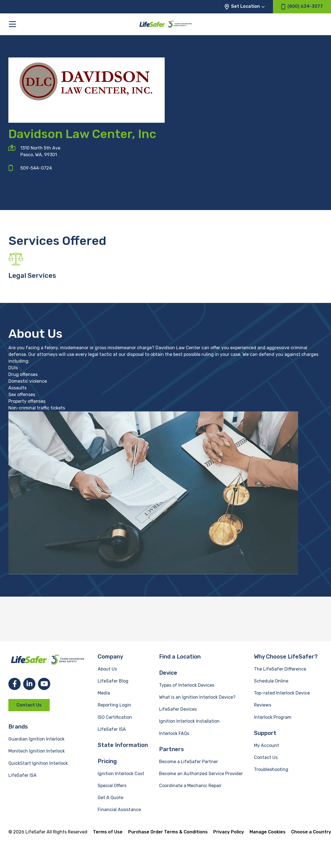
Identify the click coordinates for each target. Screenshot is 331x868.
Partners (172, 749)
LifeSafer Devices (178, 709)
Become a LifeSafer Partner (189, 762)
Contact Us (29, 705)
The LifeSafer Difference (280, 669)
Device (168, 673)
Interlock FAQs (174, 733)
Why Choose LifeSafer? (286, 657)
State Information (123, 745)
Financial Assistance (119, 810)
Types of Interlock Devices (187, 685)
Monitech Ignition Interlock (37, 751)
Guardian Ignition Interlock (36, 739)
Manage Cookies (268, 832)
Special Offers (112, 786)
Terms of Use (108, 832)
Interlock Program (273, 717)
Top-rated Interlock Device (282, 693)
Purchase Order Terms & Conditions (168, 832)
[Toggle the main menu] (12, 24)
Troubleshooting (271, 769)
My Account (267, 745)
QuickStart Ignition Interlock (38, 763)
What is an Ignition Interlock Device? (197, 697)
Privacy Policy (229, 832)
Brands (18, 727)
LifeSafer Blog (113, 681)
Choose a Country (311, 832)
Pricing (107, 761)
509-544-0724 (36, 168)
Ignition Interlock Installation (189, 721)
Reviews (263, 705)
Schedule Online (271, 681)
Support (265, 733)
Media (104, 693)
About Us (107, 669)
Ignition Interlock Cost (121, 774)
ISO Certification (115, 717)
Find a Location (180, 657)
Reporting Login (114, 705)
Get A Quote (111, 798)
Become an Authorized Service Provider (201, 774)
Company (110, 657)
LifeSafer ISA (22, 775)
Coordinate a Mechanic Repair (190, 786)
